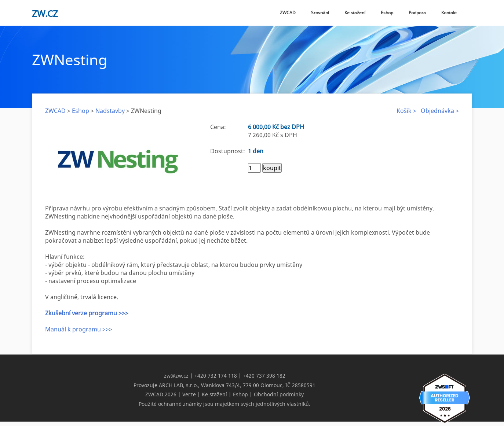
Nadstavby (110, 111)
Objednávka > (440, 111)
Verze (189, 394)
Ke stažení (355, 13)
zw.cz (45, 13)
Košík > (406, 111)
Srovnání (320, 13)
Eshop (387, 13)
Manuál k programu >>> (79, 329)
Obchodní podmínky (279, 394)
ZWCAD (288, 13)
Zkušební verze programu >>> (87, 313)
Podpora (417, 13)
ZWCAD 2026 (161, 394)
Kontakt (449, 13)
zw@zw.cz (176, 376)
